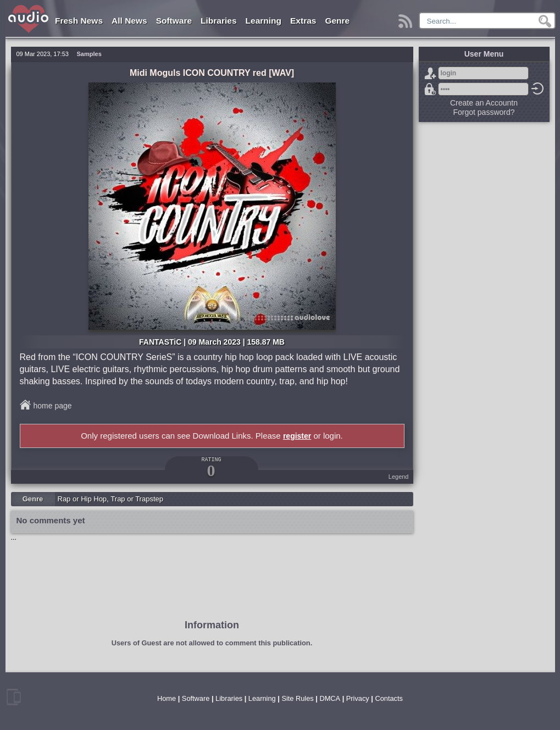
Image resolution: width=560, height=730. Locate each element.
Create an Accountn (484, 103)
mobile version (14, 697)
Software (174, 21)
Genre (337, 21)
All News (129, 21)
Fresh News (79, 21)
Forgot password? (430, 89)
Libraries (218, 21)
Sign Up (430, 73)
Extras (303, 21)
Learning (264, 21)
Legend (399, 477)
